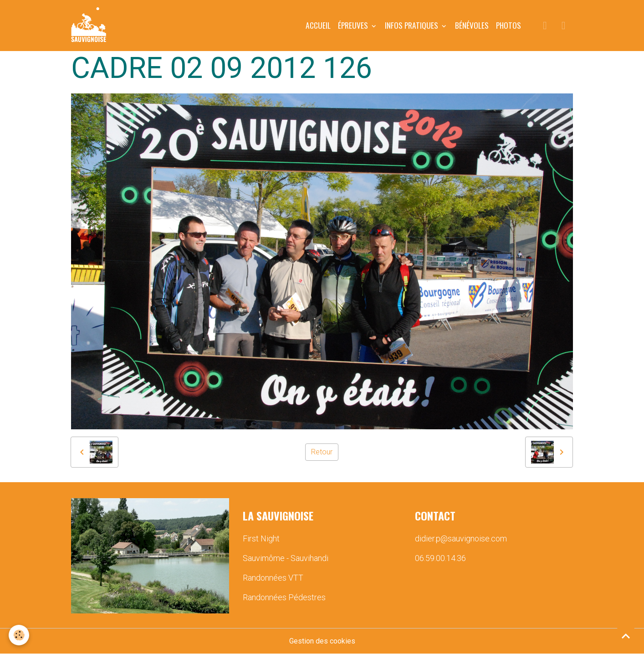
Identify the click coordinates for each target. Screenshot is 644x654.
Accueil (318, 25)
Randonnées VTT (273, 578)
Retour (322, 452)
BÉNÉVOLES (472, 25)
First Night (261, 538)
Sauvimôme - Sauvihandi (286, 558)
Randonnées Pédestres (284, 597)
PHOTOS (509, 25)
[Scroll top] (626, 636)
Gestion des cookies (322, 641)
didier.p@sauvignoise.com (461, 538)
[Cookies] (19, 635)
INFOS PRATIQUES (412, 25)
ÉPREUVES (354, 25)
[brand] (90, 26)
